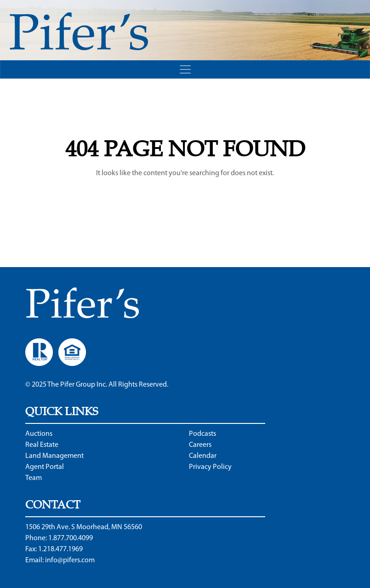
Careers (200, 445)
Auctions (39, 434)
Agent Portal (45, 467)
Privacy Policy (210, 467)
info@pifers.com (70, 560)
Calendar (203, 456)
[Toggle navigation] (185, 69)
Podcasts (202, 434)
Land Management (54, 456)
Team (34, 478)
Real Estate (42, 445)
